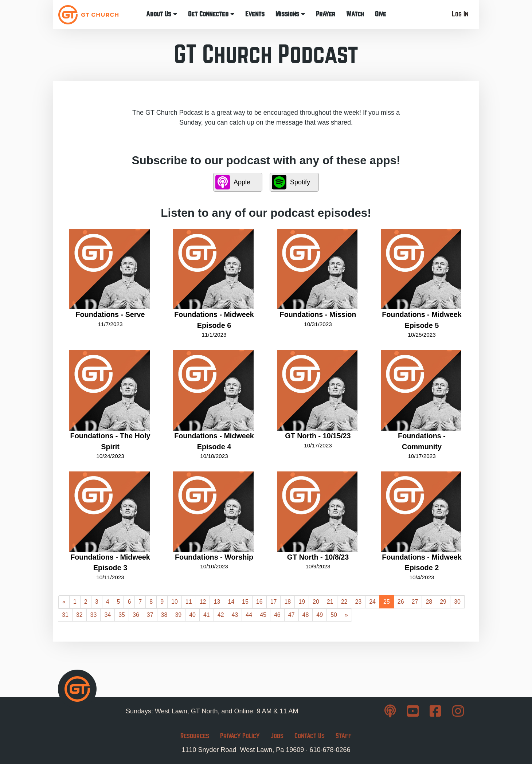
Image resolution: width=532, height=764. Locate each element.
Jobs (277, 736)
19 (302, 602)
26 (401, 602)
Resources (195, 736)
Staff (344, 736)
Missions (290, 14)
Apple (233, 182)
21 (330, 602)
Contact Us (310, 736)
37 (150, 615)
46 (277, 615)
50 (334, 615)
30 (457, 602)
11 (189, 602)
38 (164, 615)
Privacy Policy (240, 736)
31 (65, 615)
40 (192, 615)
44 (249, 615)
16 (259, 602)
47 (292, 615)
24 (372, 602)
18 (287, 602)
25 (387, 602)
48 (306, 615)
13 (217, 602)
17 (274, 602)
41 (207, 615)
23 (358, 602)
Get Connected (211, 14)
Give (381, 14)
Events (255, 14)
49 (320, 615)
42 (221, 615)
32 (79, 615)
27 (415, 602)
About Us (162, 14)
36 (136, 615)
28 (429, 602)
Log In (460, 14)
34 (107, 615)
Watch (355, 14)
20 (316, 602)
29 (443, 602)
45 (263, 615)
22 (344, 602)
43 (235, 615)
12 (203, 602)
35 (122, 615)
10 (175, 602)
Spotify (291, 182)
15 (245, 602)
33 (94, 615)
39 (178, 615)
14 (231, 602)
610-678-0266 (330, 750)
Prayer (326, 14)
